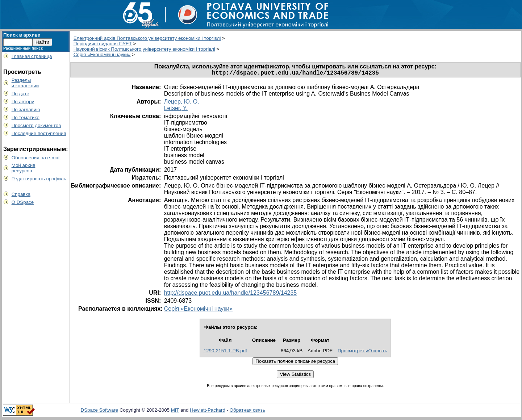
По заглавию (26, 110)
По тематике (26, 117)
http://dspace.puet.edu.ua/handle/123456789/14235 (231, 294)
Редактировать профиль (39, 179)
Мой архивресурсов (24, 168)
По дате (20, 94)
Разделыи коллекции (25, 83)
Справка (21, 194)
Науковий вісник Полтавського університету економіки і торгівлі (144, 49)
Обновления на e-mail (36, 158)
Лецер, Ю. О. (182, 103)
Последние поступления (39, 133)
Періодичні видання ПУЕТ (103, 44)
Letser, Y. (176, 110)
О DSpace (23, 202)
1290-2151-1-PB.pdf (225, 352)
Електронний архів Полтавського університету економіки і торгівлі (147, 38)
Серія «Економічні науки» (102, 54)
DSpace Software (100, 411)
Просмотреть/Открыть (362, 352)
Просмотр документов (36, 125)
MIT (175, 411)
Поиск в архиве (22, 35)
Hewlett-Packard (208, 411)
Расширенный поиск (23, 48)
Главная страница (32, 56)
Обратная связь (247, 411)
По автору (23, 102)
